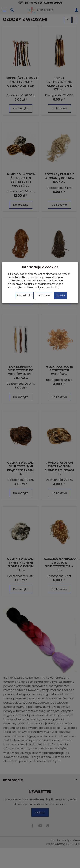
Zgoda (60, 296)
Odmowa (44, 296)
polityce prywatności (46, 287)
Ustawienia (24, 296)
